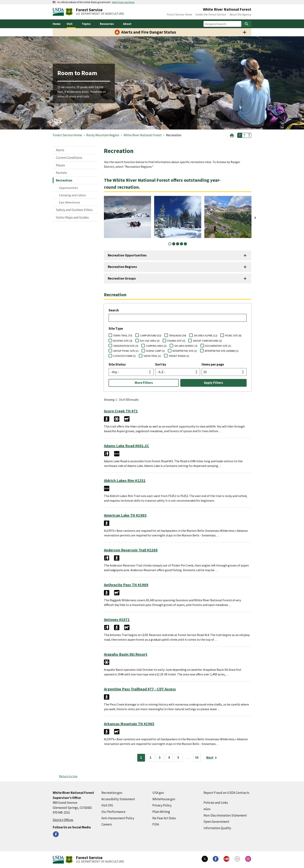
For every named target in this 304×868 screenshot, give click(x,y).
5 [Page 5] (178, 758)
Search (114, 310)
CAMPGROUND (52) (151, 335)
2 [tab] (174, 244)
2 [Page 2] (150, 758)
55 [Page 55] (197, 758)
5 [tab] (185, 244)
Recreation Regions (122, 267)
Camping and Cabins (72, 195)
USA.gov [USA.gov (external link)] (158, 793)
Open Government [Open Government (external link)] (216, 822)
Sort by (161, 364)
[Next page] (212, 758)
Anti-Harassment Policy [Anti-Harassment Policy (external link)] (118, 818)
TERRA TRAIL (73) (123, 335)
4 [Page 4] (169, 758)
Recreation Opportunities (127, 255)
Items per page (213, 364)
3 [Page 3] (160, 758)
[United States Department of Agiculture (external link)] (59, 12)
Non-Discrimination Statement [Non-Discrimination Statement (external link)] (225, 815)
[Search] (247, 24)
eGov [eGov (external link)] (207, 809)
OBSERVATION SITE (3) (126, 346)
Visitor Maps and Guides (72, 217)
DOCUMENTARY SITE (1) (218, 346)
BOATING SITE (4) (123, 341)
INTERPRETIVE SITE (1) (185, 351)
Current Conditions (69, 158)
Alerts (60, 150)
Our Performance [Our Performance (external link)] (113, 812)
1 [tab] (170, 244)
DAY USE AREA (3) (150, 341)
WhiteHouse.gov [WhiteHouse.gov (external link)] (164, 799)
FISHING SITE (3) (176, 341)
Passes (60, 165)
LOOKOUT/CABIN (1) (124, 356)
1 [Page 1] (141, 758)
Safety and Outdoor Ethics (74, 210)
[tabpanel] (127, 217)
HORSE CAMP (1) (155, 351)
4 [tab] (181, 244)
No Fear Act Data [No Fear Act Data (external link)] (164, 818)
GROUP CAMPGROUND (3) (207, 341)
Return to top (68, 776)
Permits (61, 173)
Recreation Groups (122, 278)
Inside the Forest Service (211, 14)
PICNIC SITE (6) (233, 335)
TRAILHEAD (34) (178, 335)
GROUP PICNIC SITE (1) (126, 351)
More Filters (144, 383)
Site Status (117, 364)
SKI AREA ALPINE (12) (206, 335)
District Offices (63, 820)
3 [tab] (178, 244)
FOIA (156, 824)
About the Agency (240, 14)
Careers (107, 824)
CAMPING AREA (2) (156, 346)
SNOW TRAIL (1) (152, 356)
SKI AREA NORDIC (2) (186, 346)
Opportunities (68, 188)
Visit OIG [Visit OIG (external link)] (107, 805)
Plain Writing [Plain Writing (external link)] (161, 812)
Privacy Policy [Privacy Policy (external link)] (162, 805)
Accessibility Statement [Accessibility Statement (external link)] (118, 799)
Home (57, 24)
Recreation (64, 180)
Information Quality (217, 828)
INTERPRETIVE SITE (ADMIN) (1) (222, 351)
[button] (232, 135)
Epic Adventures (70, 202)
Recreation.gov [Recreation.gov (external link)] (112, 793)
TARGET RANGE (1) (179, 356)
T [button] (240, 135)
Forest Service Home (179, 14)
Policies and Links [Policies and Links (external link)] (216, 803)
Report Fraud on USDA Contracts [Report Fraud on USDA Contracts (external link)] (226, 793)
